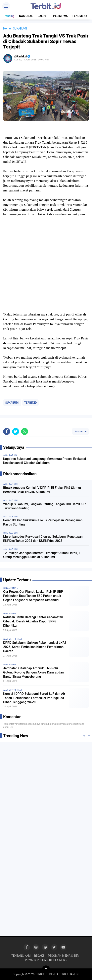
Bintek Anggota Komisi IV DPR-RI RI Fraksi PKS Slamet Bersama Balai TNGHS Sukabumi (42, 490)
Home (7, 29)
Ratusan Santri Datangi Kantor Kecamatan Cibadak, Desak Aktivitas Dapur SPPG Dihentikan (33, 621)
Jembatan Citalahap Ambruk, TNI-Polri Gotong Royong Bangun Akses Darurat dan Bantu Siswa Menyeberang (33, 672)
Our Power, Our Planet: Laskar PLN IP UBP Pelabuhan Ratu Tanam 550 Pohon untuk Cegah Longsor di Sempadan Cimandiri (33, 596)
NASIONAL (26, 16)
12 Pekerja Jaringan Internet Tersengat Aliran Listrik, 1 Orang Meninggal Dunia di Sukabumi (42, 555)
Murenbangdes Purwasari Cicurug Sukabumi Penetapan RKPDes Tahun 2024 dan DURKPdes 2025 (43, 539)
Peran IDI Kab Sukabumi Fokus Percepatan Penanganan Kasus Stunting (43, 522)
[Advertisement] (46, 792)
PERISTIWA (60, 16)
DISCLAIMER (57, 960)
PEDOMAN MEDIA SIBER (63, 956)
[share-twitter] (16, 431)
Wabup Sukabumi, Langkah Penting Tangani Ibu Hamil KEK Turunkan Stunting (45, 506)
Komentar (80, 431)
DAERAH (43, 16)
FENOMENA (80, 16)
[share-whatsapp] (25, 431)
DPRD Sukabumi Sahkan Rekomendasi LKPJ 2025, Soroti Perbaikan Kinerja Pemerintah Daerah (35, 647)
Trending (9, 16)
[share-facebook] (7, 431)
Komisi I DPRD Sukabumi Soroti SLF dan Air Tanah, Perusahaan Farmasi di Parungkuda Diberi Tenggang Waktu (34, 698)
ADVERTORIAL (14, 639)
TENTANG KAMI (21, 956)
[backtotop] (46, 969)
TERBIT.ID (31, 403)
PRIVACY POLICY (36, 960)
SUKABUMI (12, 403)
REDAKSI (40, 956)
